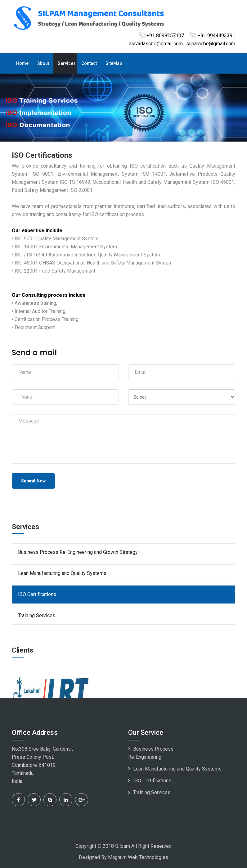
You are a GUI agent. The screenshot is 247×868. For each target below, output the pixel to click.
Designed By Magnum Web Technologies (123, 857)
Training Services (37, 615)
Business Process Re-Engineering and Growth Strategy (78, 552)
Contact (89, 63)
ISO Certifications (37, 594)
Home (22, 63)
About (43, 63)
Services (67, 63)
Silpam (123, 846)
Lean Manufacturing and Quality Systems (62, 573)
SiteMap (114, 63)
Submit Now (33, 481)
